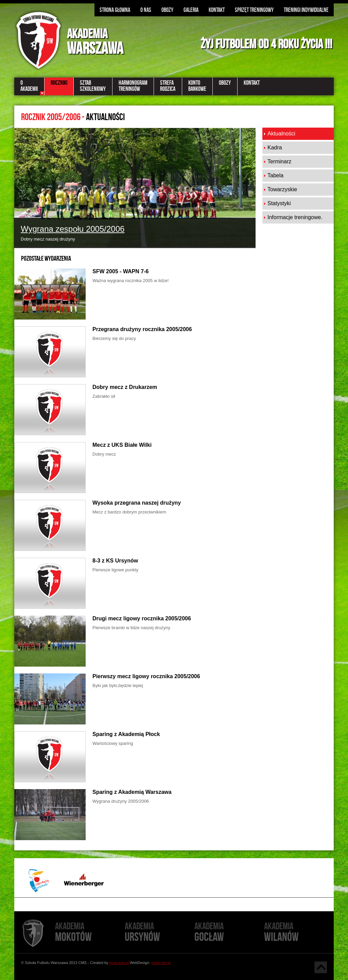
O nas (146, 10)
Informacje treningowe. (295, 217)
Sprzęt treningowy (254, 10)
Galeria (191, 10)
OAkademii (29, 86)
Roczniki (59, 83)
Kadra (275, 148)
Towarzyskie (282, 189)
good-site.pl (161, 963)
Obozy (167, 10)
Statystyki (279, 203)
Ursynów (160, 933)
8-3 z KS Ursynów (115, 561)
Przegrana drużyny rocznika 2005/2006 (142, 329)
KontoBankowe (197, 86)
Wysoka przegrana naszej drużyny (137, 503)
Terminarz (279, 161)
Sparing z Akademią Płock (126, 734)
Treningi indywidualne (306, 10)
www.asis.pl (119, 963)
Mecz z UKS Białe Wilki (122, 445)
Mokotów (90, 933)
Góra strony (320, 967)
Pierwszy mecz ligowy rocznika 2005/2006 (146, 676)
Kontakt (217, 10)
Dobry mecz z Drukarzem (125, 387)
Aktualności (281, 134)
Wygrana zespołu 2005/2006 (73, 229)
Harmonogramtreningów (133, 86)
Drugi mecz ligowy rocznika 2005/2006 (142, 618)
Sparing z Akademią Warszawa (132, 792)
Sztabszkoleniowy (93, 86)
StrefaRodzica (168, 86)
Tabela (275, 175)
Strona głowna (115, 10)
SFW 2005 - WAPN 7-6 (120, 271)
